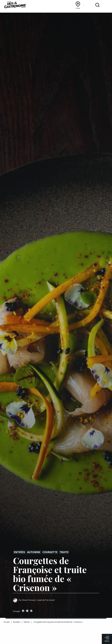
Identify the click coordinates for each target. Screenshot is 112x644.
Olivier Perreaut (29, 600)
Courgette (50, 552)
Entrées (19, 552)
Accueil (7, 622)
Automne (34, 552)
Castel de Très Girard (46, 600)
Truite (64, 552)
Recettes (17, 622)
